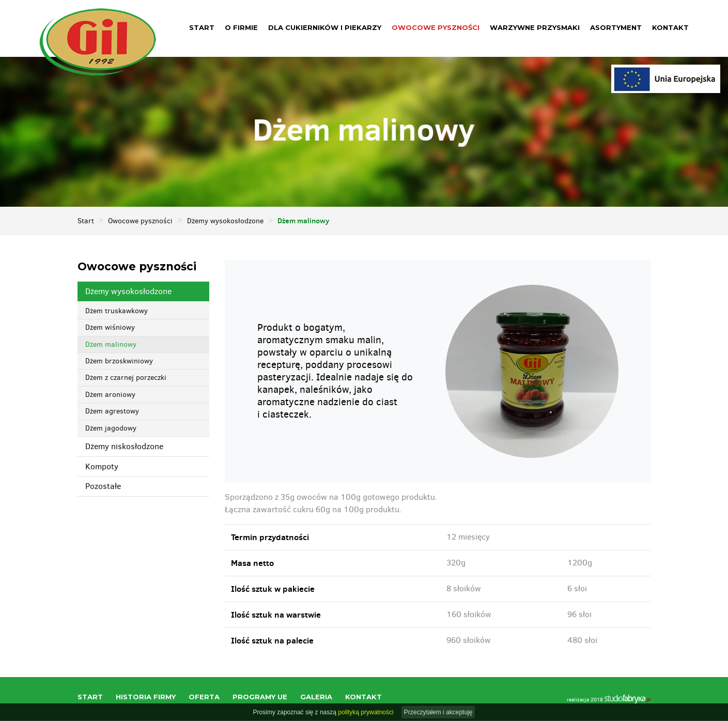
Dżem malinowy (111, 345)
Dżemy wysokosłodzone (225, 221)
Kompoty (102, 467)
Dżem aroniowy (110, 395)
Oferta (204, 697)
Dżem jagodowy (111, 429)
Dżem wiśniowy (110, 328)
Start (202, 27)
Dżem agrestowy (112, 412)
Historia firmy (146, 697)
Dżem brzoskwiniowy (119, 362)
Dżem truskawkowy (117, 311)
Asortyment (616, 27)
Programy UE (260, 697)
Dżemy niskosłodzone (124, 447)
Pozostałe (103, 487)
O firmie (241, 27)
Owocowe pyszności (436, 27)
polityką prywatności (366, 712)
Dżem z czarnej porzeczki (126, 378)
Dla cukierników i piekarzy (325, 27)
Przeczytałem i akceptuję (438, 712)
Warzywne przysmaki (535, 27)
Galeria (316, 697)
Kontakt (670, 27)
